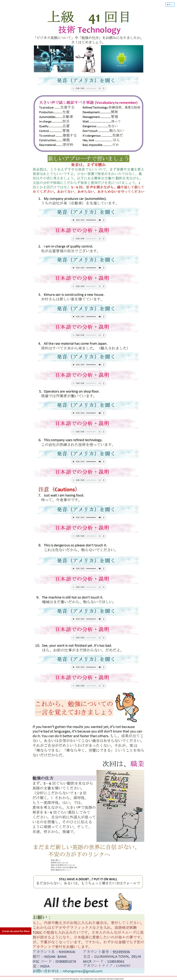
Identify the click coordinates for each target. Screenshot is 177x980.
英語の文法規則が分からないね (63, 865)
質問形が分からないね (59, 863)
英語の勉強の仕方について (61, 870)
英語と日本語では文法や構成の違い (64, 867)
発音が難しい (56, 860)
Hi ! (170, 5)
